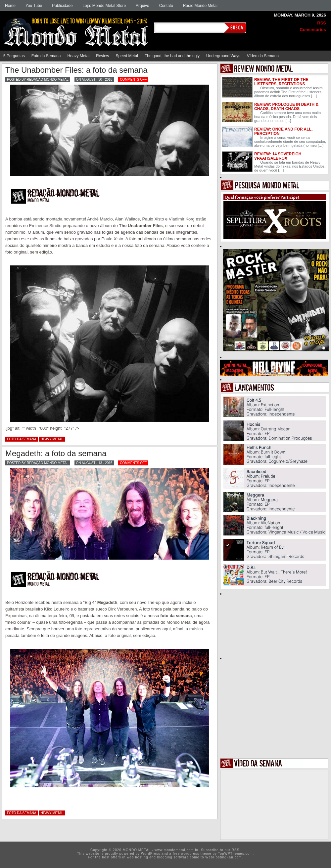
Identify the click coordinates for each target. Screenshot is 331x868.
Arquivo (142, 6)
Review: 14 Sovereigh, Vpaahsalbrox (278, 156)
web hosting (137, 857)
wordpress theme (196, 854)
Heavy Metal (78, 56)
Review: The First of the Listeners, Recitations (281, 82)
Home (10, 6)
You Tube (34, 6)
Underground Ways (223, 56)
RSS (322, 23)
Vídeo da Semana (263, 56)
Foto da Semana (46, 56)
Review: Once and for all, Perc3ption (283, 131)
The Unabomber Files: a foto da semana (76, 70)
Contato (166, 6)
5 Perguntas (14, 56)
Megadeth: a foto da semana (56, 453)
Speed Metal (127, 56)
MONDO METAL (78, 27)
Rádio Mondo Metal (200, 6)
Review (102, 56)
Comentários (313, 30)
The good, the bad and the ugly (172, 56)
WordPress (151, 854)
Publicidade (62, 6)
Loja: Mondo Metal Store (104, 6)
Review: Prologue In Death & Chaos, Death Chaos (286, 107)
